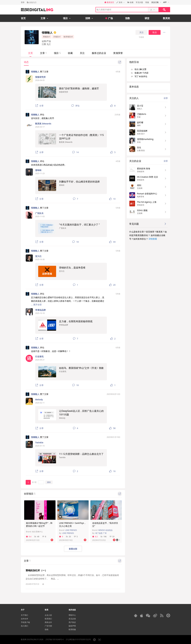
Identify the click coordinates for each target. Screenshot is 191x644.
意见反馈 (72, 619)
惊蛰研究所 (40, 77)
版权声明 (72, 626)
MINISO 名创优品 (105, 530)
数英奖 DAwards (43, 124)
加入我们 (24, 626)
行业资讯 (39, 356)
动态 (26, 62)
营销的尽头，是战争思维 (72, 268)
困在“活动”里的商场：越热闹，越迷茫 (79, 88)
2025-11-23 (40, 173)
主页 (30, 53)
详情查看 (153, 239)
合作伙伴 (24, 619)
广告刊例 (48, 626)
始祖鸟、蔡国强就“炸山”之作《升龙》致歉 (81, 368)
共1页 (34, 482)
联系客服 (72, 629)
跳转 (49, 482)
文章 (43, 53)
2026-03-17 (40, 127)
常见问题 (139, 2)
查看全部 (73, 549)
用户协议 (72, 622)
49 (37, 537)
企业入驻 (48, 615)
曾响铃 (38, 170)
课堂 (147, 18)
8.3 (95, 537)
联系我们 (48, 619)
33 (68, 537)
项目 (57, 53)
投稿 (47, 629)
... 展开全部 (36, 305)
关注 (141, 32)
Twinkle (39, 442)
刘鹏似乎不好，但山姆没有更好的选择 (79, 182)
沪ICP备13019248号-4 (55, 639)
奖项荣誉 (118, 53)
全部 (166, 98)
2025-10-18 (40, 313)
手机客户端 (25, 622)
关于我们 (24, 615)
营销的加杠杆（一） (36, 570)
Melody (39, 399)
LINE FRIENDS (71, 530)
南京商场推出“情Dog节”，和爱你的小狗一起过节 (39, 524)
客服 (147, 2)
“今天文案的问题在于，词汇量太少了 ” (79, 225)
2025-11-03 (40, 216)
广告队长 (39, 213)
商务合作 (48, 622)
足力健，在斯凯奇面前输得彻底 (76, 321)
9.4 (29, 537)
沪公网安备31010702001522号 (78, 639)
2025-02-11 (40, 403)
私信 (155, 32)
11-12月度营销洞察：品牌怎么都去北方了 (81, 454)
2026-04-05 (40, 80)
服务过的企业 (99, 53)
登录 (23, 2)
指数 (128, 18)
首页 (23, 18)
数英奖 (167, 18)
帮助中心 (72, 615)
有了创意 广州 (101, 533)
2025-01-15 (40, 446)
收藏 (70, 53)
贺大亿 (38, 256)
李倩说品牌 (40, 310)
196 (104, 537)
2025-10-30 (40, 259)
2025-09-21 (40, 360)
